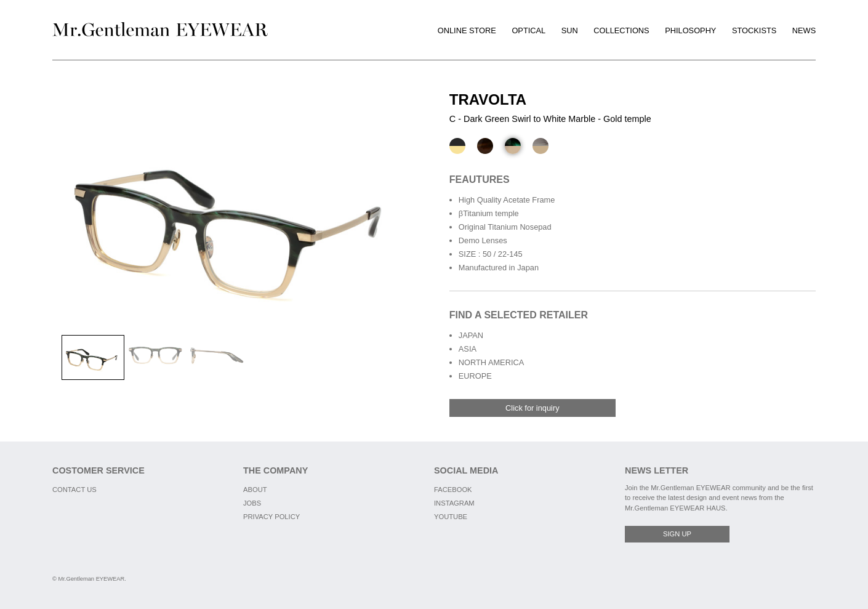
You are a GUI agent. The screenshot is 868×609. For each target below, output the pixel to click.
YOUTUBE (451, 517)
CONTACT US (74, 490)
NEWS (804, 30)
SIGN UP (677, 534)
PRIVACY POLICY (271, 517)
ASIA (468, 349)
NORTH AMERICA (491, 362)
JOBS (252, 503)
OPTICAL (528, 30)
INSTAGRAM (454, 503)
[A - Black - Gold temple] (457, 146)
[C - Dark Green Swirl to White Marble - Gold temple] (513, 146)
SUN (570, 30)
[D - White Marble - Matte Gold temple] (540, 146)
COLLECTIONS (621, 30)
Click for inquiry (532, 408)
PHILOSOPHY (690, 30)
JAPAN (471, 335)
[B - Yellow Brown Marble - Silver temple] (485, 146)
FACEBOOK (453, 490)
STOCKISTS (754, 30)
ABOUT (255, 490)
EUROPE (475, 376)
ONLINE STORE (467, 30)
